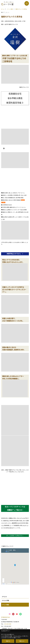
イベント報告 (5, 605)
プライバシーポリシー (17, 636)
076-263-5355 (8, 624)
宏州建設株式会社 (6, 617)
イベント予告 (5, 600)
